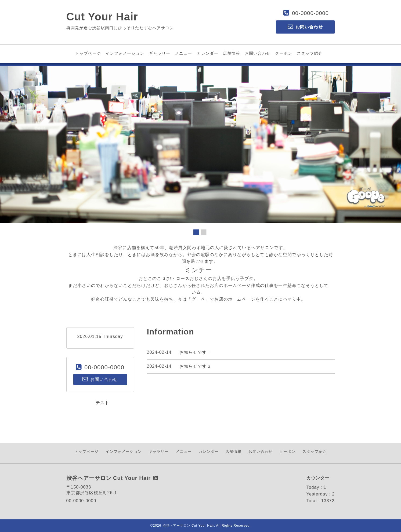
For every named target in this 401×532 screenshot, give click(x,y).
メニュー (183, 53)
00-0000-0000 (310, 13)
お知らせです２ (195, 366)
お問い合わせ (258, 53)
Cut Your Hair (102, 17)
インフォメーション (125, 53)
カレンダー (208, 53)
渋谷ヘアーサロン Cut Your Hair (188, 526)
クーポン (284, 53)
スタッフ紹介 (310, 53)
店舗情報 (232, 53)
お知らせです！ (195, 352)
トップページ (88, 53)
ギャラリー (160, 53)
